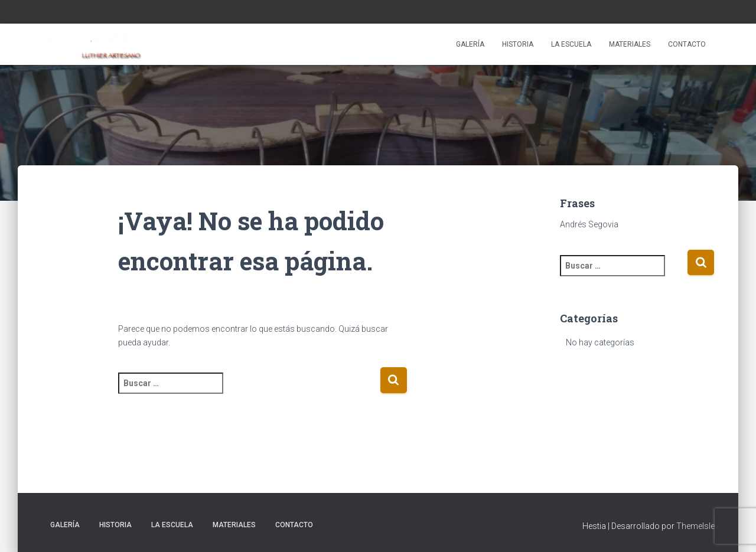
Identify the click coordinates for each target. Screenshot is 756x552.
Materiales (630, 44)
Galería (470, 44)
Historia (518, 44)
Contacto (687, 44)
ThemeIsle (695, 526)
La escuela (571, 44)
